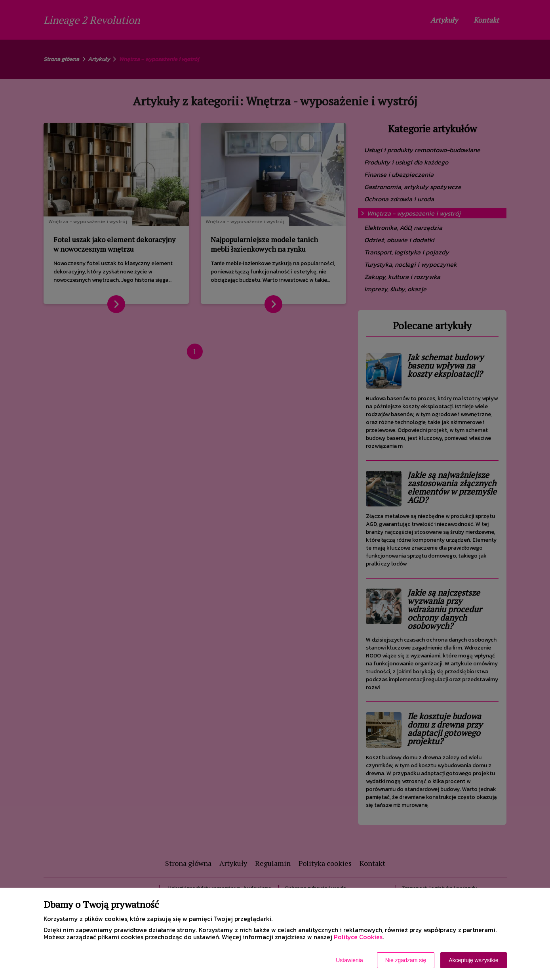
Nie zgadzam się (406, 960)
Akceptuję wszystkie (473, 960)
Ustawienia (349, 960)
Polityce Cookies (358, 937)
